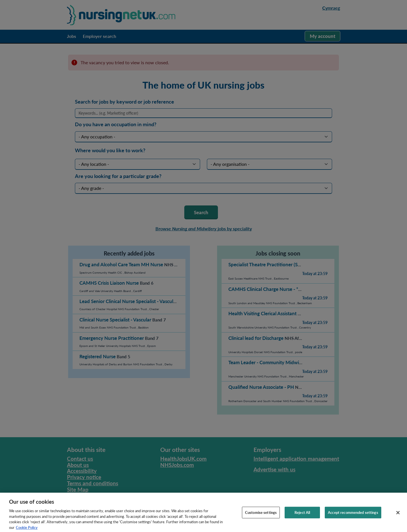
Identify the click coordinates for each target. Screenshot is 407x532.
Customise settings (261, 517)
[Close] (398, 517)
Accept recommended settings (353, 517)
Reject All (302, 517)
